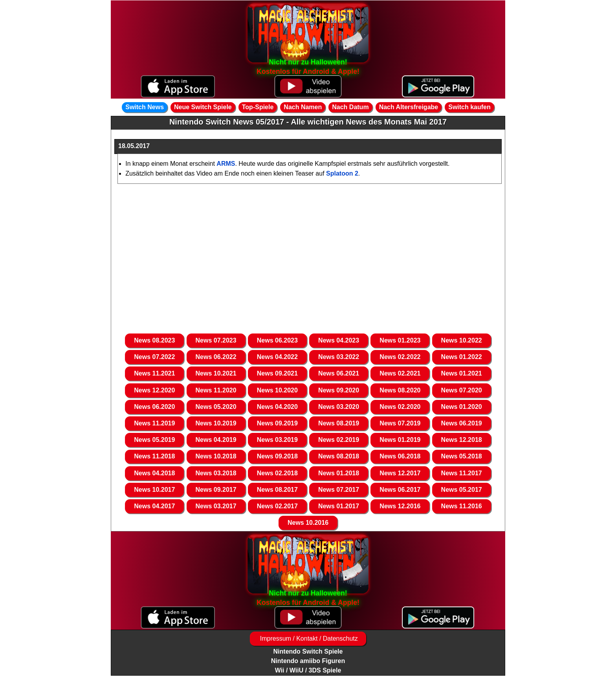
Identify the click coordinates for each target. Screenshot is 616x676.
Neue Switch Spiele (203, 107)
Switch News (145, 107)
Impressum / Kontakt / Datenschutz (308, 638)
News (154, 340)
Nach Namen (303, 107)
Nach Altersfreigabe (409, 107)
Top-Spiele (258, 107)
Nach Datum (350, 107)
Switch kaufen (469, 107)
